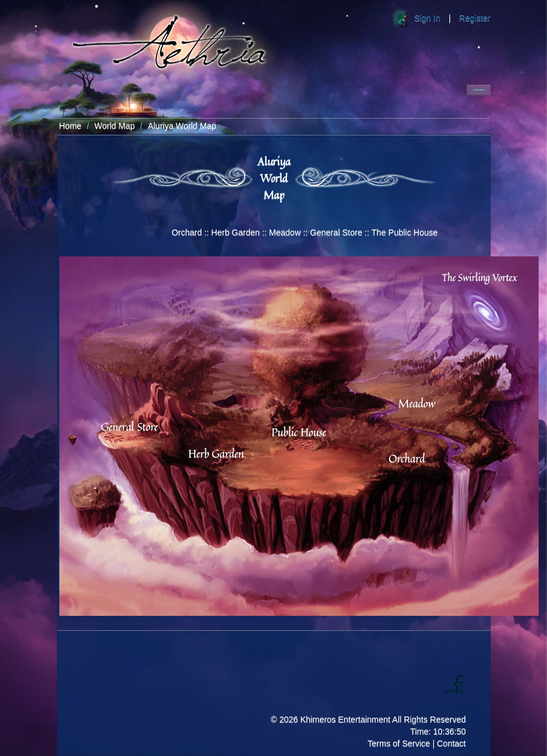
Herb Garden (236, 232)
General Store (336, 232)
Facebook (454, 684)
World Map (115, 126)
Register (475, 18)
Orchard (187, 232)
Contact (451, 743)
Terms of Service (399, 743)
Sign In (427, 18)
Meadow (285, 232)
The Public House (405, 232)
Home (70, 126)
